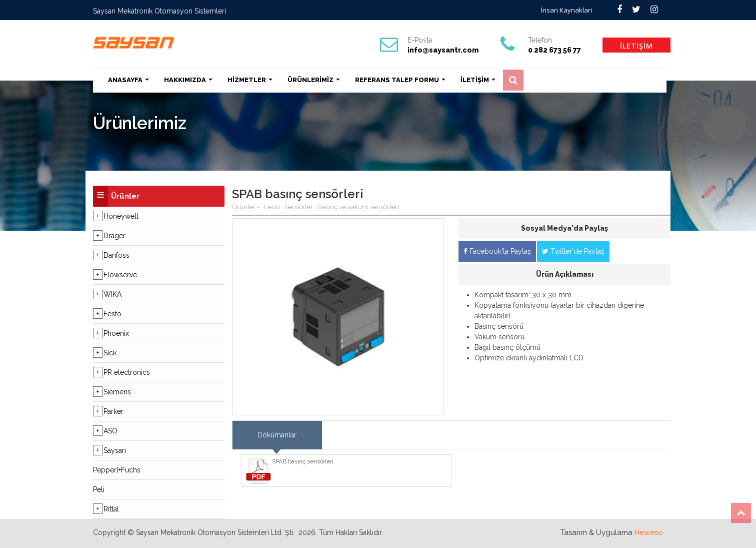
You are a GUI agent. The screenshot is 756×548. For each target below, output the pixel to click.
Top (741, 513)
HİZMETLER (250, 80)
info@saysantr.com (443, 50)
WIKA (112, 294)
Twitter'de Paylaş (573, 251)
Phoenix (116, 333)
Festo (112, 314)
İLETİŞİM (636, 46)
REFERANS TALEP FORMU (400, 80)
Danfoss (116, 255)
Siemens (117, 392)
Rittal (111, 509)
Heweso (649, 532)
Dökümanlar (277, 435)
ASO (110, 431)
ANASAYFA (128, 80)
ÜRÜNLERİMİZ (314, 80)
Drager (114, 236)
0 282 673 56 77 (554, 50)
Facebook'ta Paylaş (497, 251)
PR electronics (127, 372)
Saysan (115, 450)
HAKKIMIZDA (188, 80)
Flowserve (120, 275)
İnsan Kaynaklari (566, 10)
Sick (110, 353)
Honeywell (121, 216)
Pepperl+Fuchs (117, 470)
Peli (99, 489)
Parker (113, 411)
